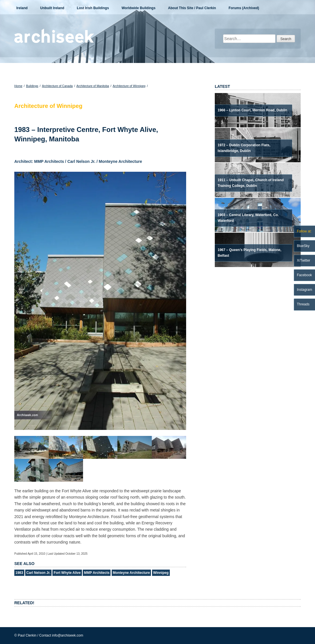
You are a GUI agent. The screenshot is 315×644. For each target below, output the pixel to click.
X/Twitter (304, 260)
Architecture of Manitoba (93, 86)
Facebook (305, 275)
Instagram (305, 290)
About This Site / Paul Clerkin (192, 8)
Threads (303, 304)
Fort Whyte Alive (67, 573)
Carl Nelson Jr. (38, 573)
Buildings (32, 86)
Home (18, 86)
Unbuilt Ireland (52, 8)
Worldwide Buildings (138, 8)
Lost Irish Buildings (93, 8)
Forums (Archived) (244, 8)
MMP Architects (97, 573)
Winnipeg (161, 573)
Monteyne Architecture (131, 573)
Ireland (22, 8)
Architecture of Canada (57, 86)
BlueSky (303, 246)
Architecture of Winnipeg (129, 86)
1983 (19, 573)
